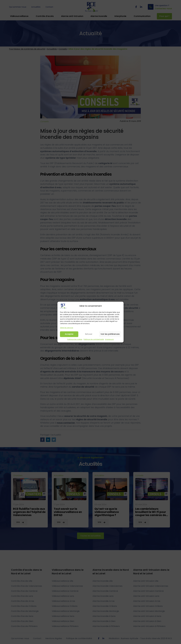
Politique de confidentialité (94, 343)
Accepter (69, 338)
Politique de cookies (75, 343)
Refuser (89, 338)
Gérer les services (67, 331)
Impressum (109, 343)
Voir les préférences (110, 338)
